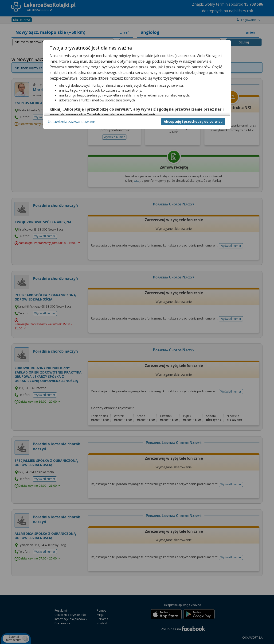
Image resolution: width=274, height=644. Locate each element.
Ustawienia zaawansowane (71, 122)
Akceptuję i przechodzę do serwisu (193, 121)
